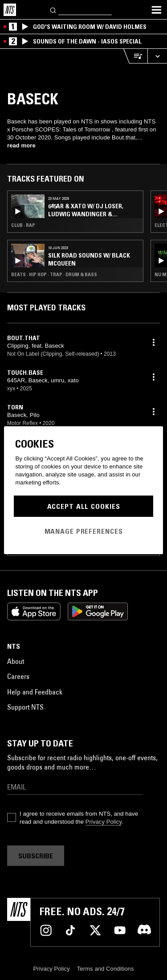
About (16, 661)
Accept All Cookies (84, 506)
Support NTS (25, 707)
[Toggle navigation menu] (156, 10)
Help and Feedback (35, 692)
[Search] (53, 10)
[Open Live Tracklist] (135, 56)
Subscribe (36, 856)
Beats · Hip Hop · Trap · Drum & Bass (54, 274)
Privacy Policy (104, 822)
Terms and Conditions (106, 969)
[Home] (10, 10)
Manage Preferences (84, 531)
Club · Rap (23, 225)
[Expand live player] (157, 56)
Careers (18, 676)
